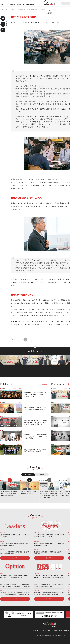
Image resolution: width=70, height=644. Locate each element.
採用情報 (66, 631)
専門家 (19, 4)
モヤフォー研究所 (28, 4)
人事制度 (49, 13)
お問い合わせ (58, 631)
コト (6, 4)
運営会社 (36, 631)
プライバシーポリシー (46, 631)
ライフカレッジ (64, 480)
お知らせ (12, 4)
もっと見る (15, 558)
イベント (3, 416)
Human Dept (44, 480)
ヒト (2, 4)
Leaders (54, 416)
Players (54, 402)
